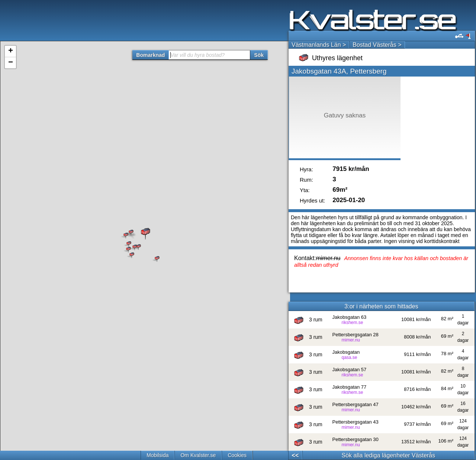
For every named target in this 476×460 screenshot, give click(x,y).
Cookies (237, 455)
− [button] (11, 63)
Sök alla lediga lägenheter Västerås (389, 455)
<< (295, 455)
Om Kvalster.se (198, 455)
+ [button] (11, 51)
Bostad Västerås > (377, 45)
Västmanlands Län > (319, 45)
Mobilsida (157, 455)
